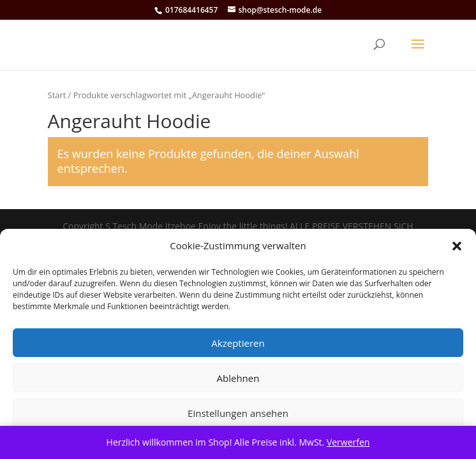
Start (57, 95)
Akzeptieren (238, 343)
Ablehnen (238, 378)
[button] (457, 246)
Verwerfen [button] (348, 442)
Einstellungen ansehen (238, 413)
